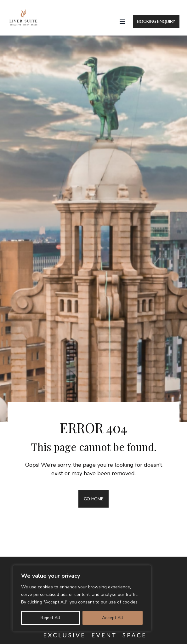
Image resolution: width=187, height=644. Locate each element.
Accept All (113, 618)
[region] (82, 598)
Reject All (50, 618)
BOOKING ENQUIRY (156, 22)
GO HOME (94, 499)
